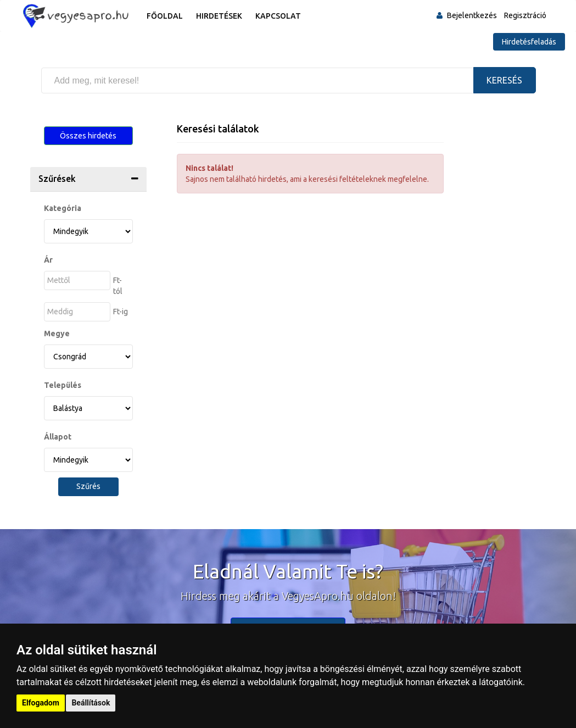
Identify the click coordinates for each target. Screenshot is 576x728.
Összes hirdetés (88, 136)
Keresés (504, 80)
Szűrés (88, 486)
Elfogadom (41, 703)
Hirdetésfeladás (529, 42)
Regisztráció (525, 15)
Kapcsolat (278, 16)
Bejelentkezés (472, 15)
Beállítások (91, 703)
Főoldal (165, 16)
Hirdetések (219, 16)
